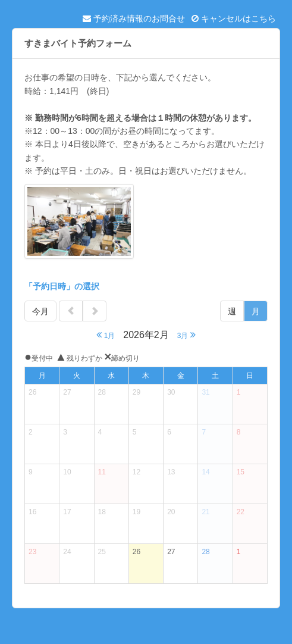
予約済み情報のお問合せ (134, 18)
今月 (40, 311)
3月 (186, 335)
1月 (106, 335)
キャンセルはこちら (234, 18)
